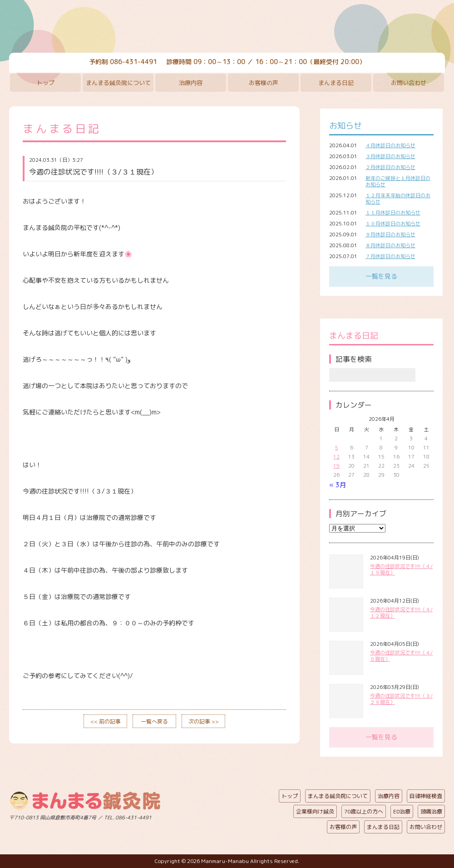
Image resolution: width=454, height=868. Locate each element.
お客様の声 (264, 83)
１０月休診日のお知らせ (393, 224)
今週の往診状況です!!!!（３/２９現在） (401, 699)
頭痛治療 (431, 811)
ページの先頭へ (220, 816)
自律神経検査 (426, 796)
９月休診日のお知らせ (390, 234)
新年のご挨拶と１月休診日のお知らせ (398, 181)
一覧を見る (381, 276)
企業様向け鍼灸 (315, 811)
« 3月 (338, 485)
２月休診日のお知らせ (390, 167)
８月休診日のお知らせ (390, 245)
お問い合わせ (409, 83)
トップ (46, 83)
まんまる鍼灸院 (227, 27)
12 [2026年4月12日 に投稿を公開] (336, 457)
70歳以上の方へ (364, 811)
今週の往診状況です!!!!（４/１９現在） (401, 569)
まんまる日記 (336, 83)
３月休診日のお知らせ (390, 156)
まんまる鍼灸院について (118, 83)
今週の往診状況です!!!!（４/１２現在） (401, 613)
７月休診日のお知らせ (390, 256)
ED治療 (402, 811)
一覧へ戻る (154, 721)
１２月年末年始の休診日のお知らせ (398, 199)
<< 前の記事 (106, 721)
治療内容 (191, 83)
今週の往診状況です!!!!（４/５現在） (401, 656)
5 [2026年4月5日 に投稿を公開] (337, 448)
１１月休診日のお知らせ (393, 213)
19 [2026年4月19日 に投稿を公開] (336, 466)
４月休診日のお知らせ (390, 145)
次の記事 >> (204, 721)
